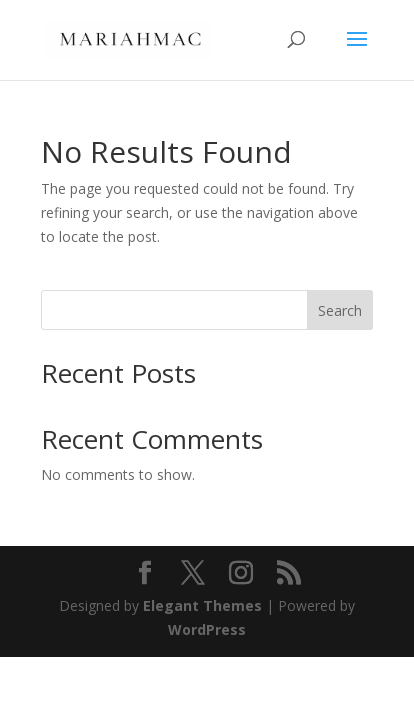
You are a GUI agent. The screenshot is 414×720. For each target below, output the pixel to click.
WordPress (207, 629)
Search (340, 310)
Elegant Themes (202, 605)
